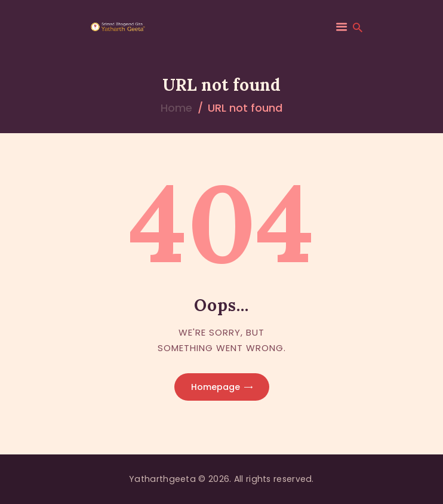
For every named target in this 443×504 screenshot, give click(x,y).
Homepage (216, 387)
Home (176, 108)
